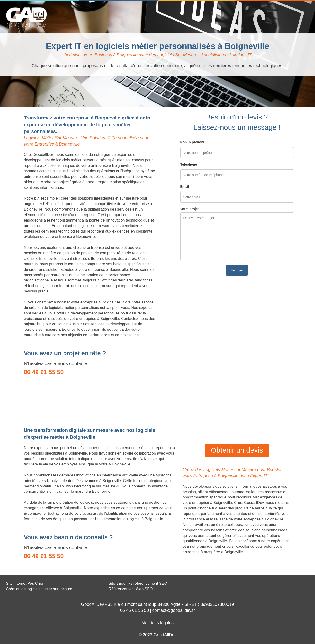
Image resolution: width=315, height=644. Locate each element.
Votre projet (190, 209)
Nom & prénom (192, 142)
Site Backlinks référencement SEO (138, 583)
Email (185, 187)
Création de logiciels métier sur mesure (39, 589)
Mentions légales (157, 623)
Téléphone (189, 164)
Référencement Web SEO (131, 589)
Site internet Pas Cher (25, 583)
